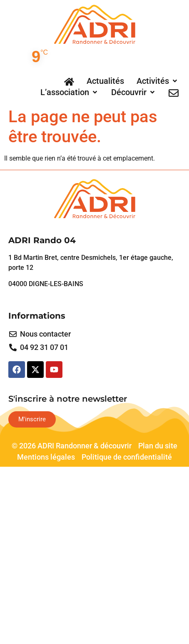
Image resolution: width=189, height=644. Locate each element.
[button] (158, 81)
